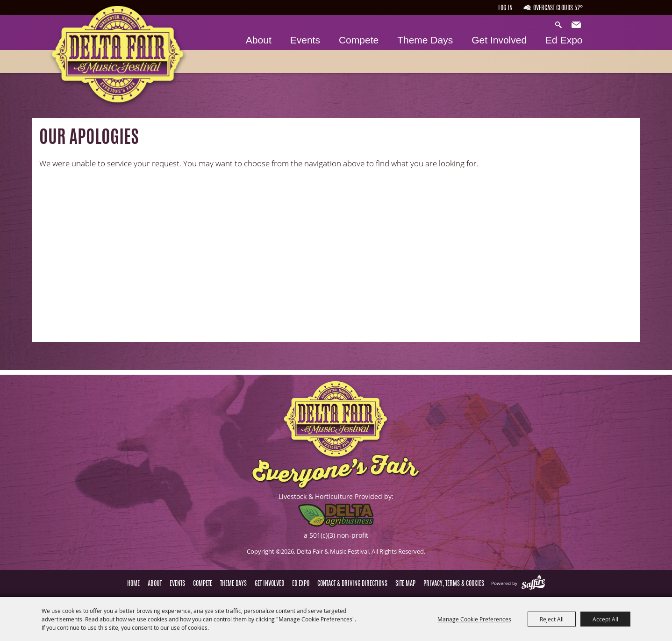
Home (133, 584)
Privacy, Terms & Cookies (454, 584)
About (259, 40)
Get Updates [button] (577, 25)
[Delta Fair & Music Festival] (111, 60)
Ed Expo (564, 40)
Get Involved (499, 40)
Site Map (405, 584)
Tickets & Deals (624, 59)
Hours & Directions (624, 15)
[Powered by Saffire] (533, 583)
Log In (505, 8)
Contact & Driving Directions (352, 584)
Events (305, 40)
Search (561, 25)
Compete (359, 40)
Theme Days (425, 40)
